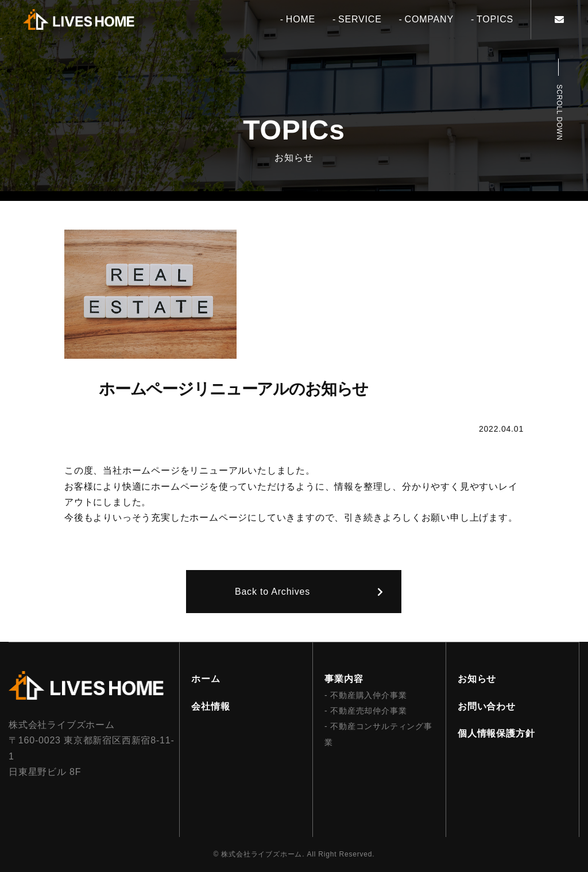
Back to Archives (272, 592)
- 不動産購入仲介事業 (365, 695)
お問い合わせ (487, 706)
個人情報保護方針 (496, 733)
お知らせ (477, 679)
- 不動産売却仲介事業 (365, 711)
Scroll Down (559, 113)
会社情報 (210, 706)
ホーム (206, 679)
